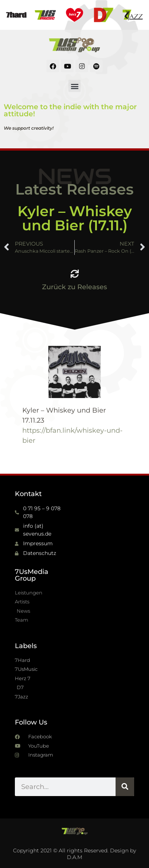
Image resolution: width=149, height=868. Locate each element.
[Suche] (125, 787)
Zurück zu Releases (74, 287)
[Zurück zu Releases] (75, 274)
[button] (74, 86)
